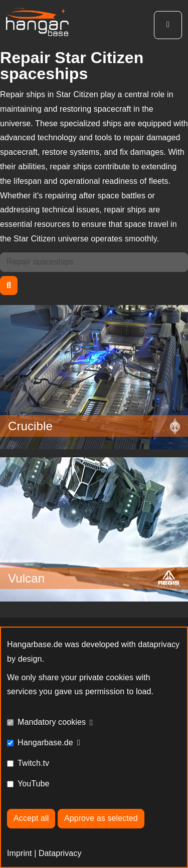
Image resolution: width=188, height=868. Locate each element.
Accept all (31, 818)
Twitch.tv (33, 763)
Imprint (20, 853)
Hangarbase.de (45, 743)
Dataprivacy (60, 853)
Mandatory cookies (52, 722)
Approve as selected (101, 818)
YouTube (34, 784)
